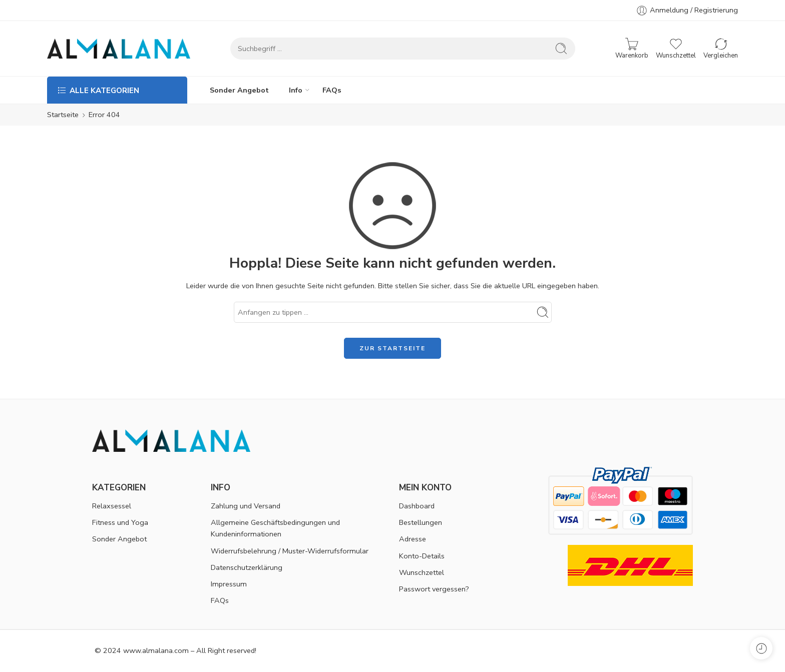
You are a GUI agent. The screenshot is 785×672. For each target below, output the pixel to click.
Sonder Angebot (239, 90)
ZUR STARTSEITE (392, 348)
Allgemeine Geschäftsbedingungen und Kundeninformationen (275, 528)
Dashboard (417, 506)
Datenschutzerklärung (247, 567)
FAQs (332, 90)
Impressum (229, 584)
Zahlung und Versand (246, 506)
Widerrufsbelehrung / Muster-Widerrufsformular (290, 551)
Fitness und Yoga (120, 522)
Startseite (63, 115)
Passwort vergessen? (434, 589)
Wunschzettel (422, 572)
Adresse (413, 539)
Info (296, 90)
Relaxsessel (112, 506)
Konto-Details (422, 556)
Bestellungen (421, 522)
